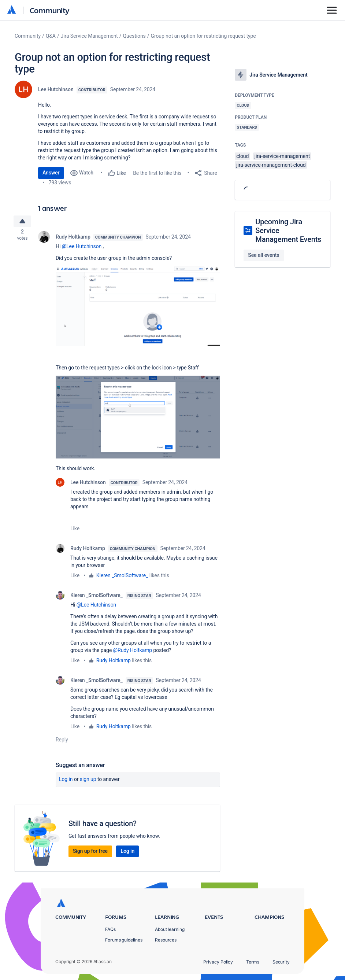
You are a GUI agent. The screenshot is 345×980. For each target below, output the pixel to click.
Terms (253, 962)
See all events (264, 255)
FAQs (110, 929)
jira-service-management (282, 156)
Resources (166, 940)
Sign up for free (90, 853)
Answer (51, 173)
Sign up (88, 781)
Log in (66, 781)
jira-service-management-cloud (271, 165)
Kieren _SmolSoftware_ (122, 578)
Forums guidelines (124, 940)
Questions (134, 36)
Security (281, 962)
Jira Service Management (89, 36)
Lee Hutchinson (56, 89)
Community (50, 10)
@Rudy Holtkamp (133, 652)
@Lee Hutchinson (82, 248)
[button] (138, 308)
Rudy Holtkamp (73, 239)
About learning (170, 929)
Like (75, 531)
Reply (62, 742)
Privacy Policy (218, 962)
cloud (242, 156)
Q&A (51, 36)
